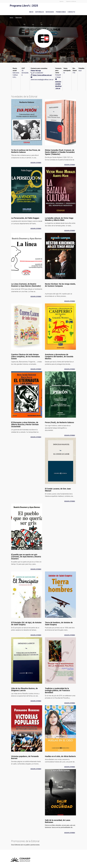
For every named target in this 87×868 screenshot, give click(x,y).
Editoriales (40, 12)
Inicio (31, 12)
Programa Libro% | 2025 (24, 6)
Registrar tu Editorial (71, 1)
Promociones (61, 12)
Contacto (71, 12)
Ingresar (62, 1)
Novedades (50, 12)
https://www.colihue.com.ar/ (42, 75)
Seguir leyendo (36, 163)
